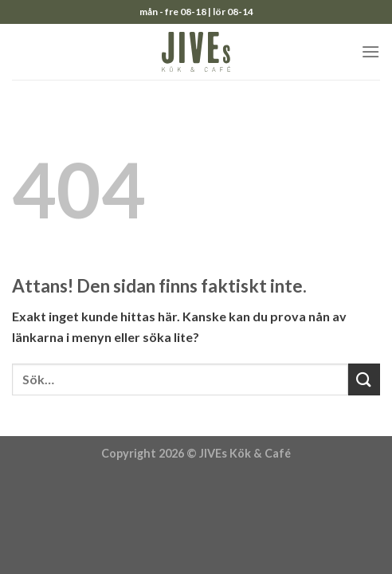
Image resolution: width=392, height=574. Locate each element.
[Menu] (370, 51)
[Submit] (364, 379)
